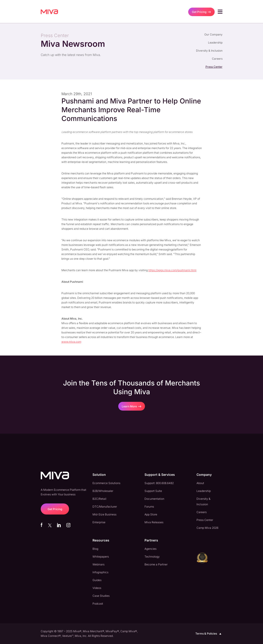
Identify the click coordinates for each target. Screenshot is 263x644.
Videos (97, 588)
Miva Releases (154, 522)
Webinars (98, 564)
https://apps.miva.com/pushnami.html (172, 270)
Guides (97, 580)
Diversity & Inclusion (209, 51)
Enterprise (99, 522)
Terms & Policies (209, 634)
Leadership (215, 43)
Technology (152, 557)
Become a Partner (156, 564)
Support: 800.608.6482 (159, 483)
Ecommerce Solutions (106, 483)
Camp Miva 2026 (207, 528)
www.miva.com (71, 342)
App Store (151, 514)
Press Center (214, 67)
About (200, 483)
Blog (95, 549)
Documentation (154, 499)
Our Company (213, 34)
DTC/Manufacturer (105, 507)
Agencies (150, 549)
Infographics (100, 572)
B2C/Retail (99, 499)
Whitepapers (101, 557)
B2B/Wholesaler (103, 491)
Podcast (98, 604)
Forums (149, 507)
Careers (217, 59)
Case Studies (101, 596)
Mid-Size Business (104, 514)
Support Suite (153, 491)
